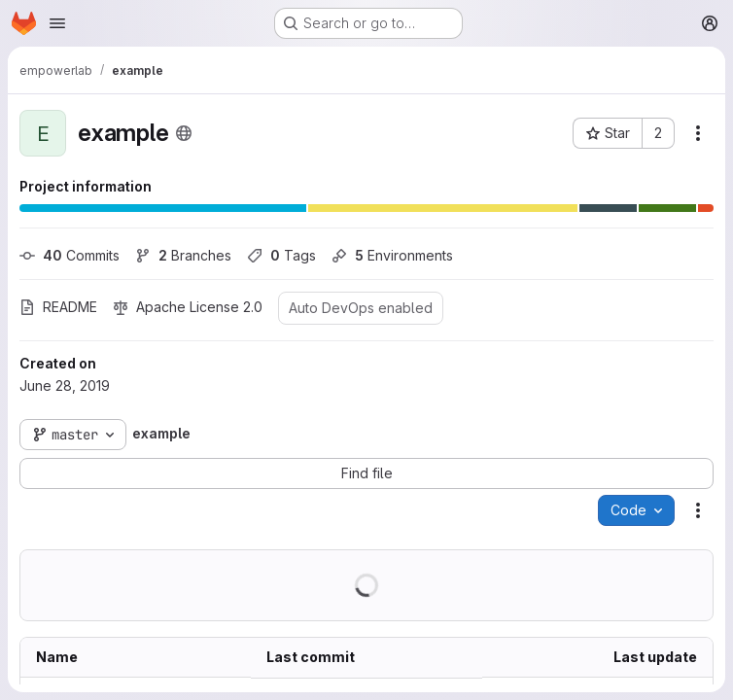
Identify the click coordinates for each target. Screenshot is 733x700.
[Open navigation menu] (57, 23)
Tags (281, 255)
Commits (70, 255)
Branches (183, 255)
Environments (392, 255)
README (58, 307)
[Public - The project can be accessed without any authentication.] (184, 133)
